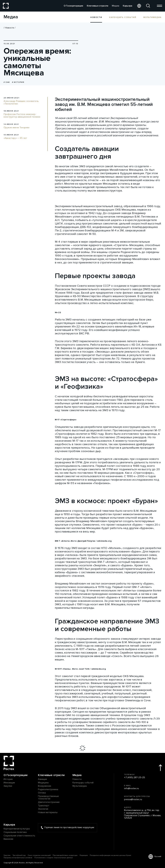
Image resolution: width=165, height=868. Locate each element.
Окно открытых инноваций (39, 855)
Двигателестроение (49, 802)
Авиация (42, 779)
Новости (10, 28)
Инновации (9, 783)
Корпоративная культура (17, 829)
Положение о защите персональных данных (54, 858)
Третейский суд (19, 855)
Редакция (84, 855)
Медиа (116, 6)
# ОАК (7, 82)
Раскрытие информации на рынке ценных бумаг (111, 855)
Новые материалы (48, 813)
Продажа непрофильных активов (18, 858)
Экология (43, 809)
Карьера (128, 6)
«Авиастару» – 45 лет (15, 138)
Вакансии (8, 839)
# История (18, 82)
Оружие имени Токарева (16, 128)
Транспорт (44, 806)
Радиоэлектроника (48, 790)
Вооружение (45, 786)
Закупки (8, 786)
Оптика (42, 793)
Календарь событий (123, 17)
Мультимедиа (152, 17)
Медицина (43, 783)
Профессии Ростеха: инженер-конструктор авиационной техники (22, 116)
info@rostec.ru (131, 789)
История (8, 779)
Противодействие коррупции (65, 855)
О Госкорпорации (73, 6)
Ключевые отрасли (98, 6)
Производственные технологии (48, 798)
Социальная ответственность (19, 836)
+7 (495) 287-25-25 (135, 778)
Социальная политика (15, 832)
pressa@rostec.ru (133, 800)
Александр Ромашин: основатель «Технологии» (21, 102)
